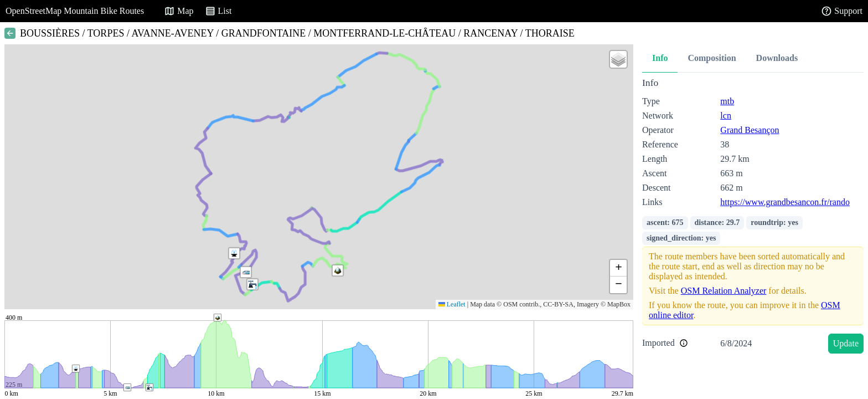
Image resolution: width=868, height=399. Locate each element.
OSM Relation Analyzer (724, 291)
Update (846, 343)
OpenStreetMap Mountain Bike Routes (75, 11)
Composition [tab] (712, 58)
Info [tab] (660, 58)
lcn (726, 116)
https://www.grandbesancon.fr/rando (785, 202)
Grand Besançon (750, 130)
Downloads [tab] (777, 58)
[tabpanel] (753, 218)
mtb (727, 101)
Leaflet (452, 304)
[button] (246, 272)
